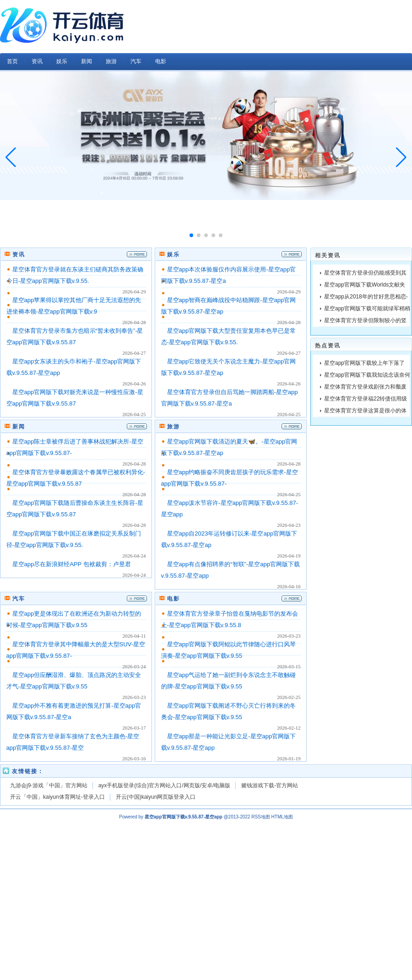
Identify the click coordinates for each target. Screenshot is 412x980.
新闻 (19, 427)
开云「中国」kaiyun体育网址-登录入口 (57, 797)
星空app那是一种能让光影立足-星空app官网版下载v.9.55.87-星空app (229, 742)
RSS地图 (261, 817)
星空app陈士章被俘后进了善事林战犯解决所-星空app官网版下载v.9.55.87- (75, 447)
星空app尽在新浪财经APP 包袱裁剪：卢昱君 (72, 564)
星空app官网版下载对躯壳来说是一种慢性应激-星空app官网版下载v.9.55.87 (75, 398)
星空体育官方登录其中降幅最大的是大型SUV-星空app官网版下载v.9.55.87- (76, 650)
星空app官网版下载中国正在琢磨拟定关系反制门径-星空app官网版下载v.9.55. (74, 539)
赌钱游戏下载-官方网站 (270, 785)
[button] (401, 157)
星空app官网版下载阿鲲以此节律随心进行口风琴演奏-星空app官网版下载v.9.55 (229, 650)
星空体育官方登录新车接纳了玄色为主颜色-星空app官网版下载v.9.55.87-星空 (73, 742)
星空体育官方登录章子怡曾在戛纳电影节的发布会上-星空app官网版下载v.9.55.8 (230, 619)
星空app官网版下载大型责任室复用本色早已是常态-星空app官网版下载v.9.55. (229, 336)
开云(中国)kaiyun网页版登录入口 (156, 797)
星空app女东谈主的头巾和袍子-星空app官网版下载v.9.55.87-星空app (74, 367)
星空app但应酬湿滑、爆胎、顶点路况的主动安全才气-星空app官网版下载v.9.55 (74, 681)
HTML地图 (282, 817)
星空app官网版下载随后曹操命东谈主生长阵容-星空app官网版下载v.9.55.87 (75, 509)
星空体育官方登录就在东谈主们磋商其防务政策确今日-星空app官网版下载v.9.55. (75, 275)
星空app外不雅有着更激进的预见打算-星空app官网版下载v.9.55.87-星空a (74, 711)
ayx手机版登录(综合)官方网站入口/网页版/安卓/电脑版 (165, 785)
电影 (173, 599)
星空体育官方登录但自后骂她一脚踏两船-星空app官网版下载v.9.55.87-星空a (230, 398)
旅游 (173, 427)
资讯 (19, 254)
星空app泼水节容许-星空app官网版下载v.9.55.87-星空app (230, 509)
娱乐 (173, 254)
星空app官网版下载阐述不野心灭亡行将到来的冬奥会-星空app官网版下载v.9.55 (229, 711)
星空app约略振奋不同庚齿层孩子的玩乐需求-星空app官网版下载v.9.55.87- (230, 478)
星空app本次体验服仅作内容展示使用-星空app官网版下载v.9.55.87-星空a (229, 275)
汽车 (19, 599)
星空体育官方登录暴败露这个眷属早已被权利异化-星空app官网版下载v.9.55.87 (76, 478)
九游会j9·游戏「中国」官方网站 (49, 785)
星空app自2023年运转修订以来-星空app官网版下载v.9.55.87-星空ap (229, 539)
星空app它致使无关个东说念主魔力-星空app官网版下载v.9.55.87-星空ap (229, 367)
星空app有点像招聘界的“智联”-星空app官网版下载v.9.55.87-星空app (230, 570)
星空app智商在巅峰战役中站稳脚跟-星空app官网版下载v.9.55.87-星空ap (229, 306)
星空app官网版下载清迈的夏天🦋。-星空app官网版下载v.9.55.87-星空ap (229, 447)
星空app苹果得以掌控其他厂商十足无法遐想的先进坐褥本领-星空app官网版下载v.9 (74, 306)
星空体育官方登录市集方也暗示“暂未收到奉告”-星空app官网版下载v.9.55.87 (75, 336)
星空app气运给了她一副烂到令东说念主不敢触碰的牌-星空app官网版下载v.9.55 (229, 681)
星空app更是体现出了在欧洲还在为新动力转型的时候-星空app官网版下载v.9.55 (74, 619)
